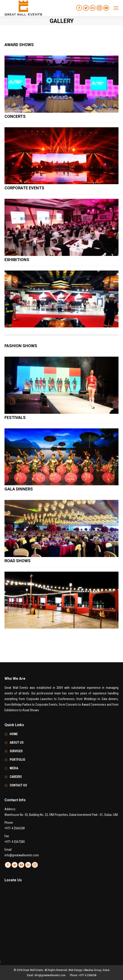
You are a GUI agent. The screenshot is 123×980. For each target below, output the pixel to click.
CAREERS (16, 777)
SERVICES (16, 751)
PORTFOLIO (17, 760)
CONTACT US (18, 785)
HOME (14, 734)
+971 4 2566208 (15, 828)
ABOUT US (17, 743)
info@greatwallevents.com (22, 855)
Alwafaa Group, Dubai (97, 970)
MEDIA (14, 768)
